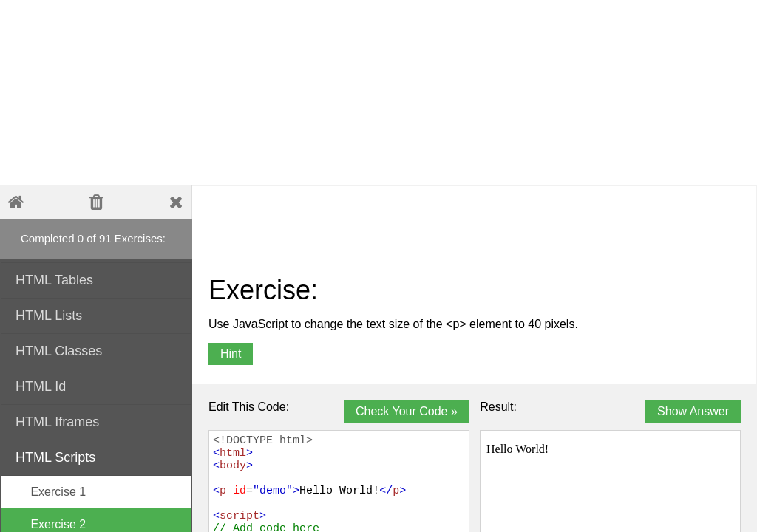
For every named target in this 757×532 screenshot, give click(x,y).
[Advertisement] (359, 92)
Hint (231, 354)
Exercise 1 (51, 492)
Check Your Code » (407, 411)
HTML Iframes (97, 421)
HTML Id (97, 385)
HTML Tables (97, 279)
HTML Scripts (97, 456)
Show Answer (693, 411)
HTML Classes (97, 350)
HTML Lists (97, 314)
